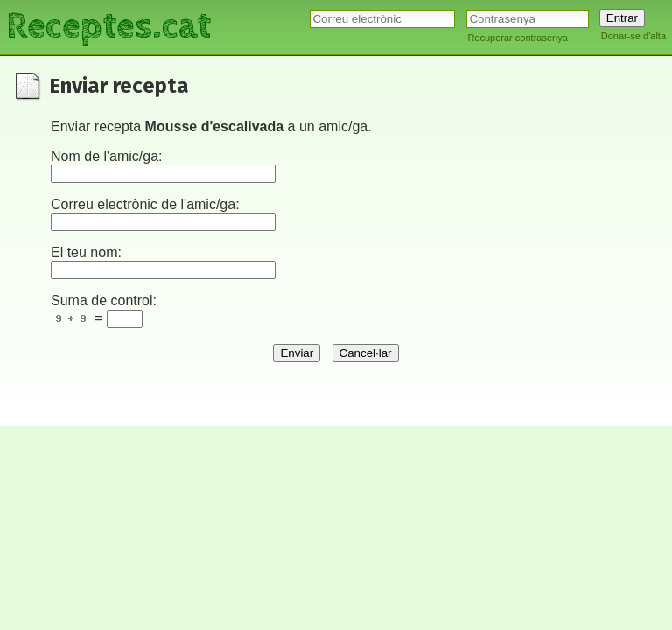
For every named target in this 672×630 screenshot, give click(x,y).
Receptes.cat (108, 26)
